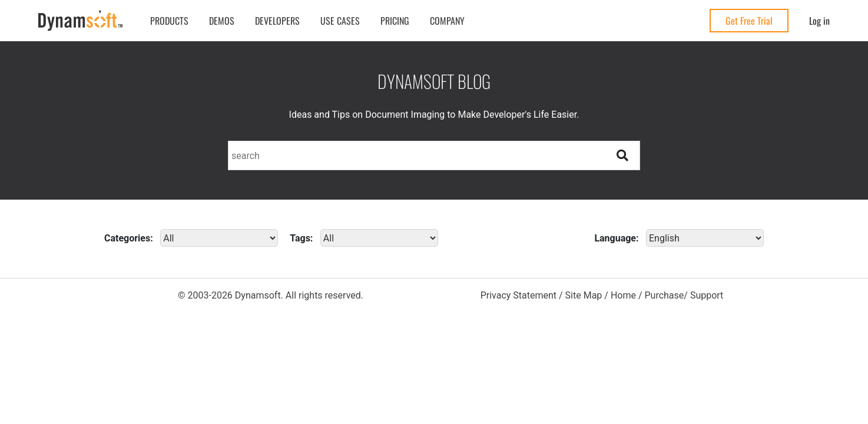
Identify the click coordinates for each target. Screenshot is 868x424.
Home (623, 295)
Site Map (584, 295)
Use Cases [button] (340, 21)
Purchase (664, 295)
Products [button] (169, 21)
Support (707, 295)
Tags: (301, 238)
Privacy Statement (519, 295)
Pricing (395, 21)
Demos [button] (222, 21)
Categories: (129, 238)
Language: (616, 238)
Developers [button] (277, 21)
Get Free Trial (749, 21)
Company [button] (447, 21)
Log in (819, 21)
